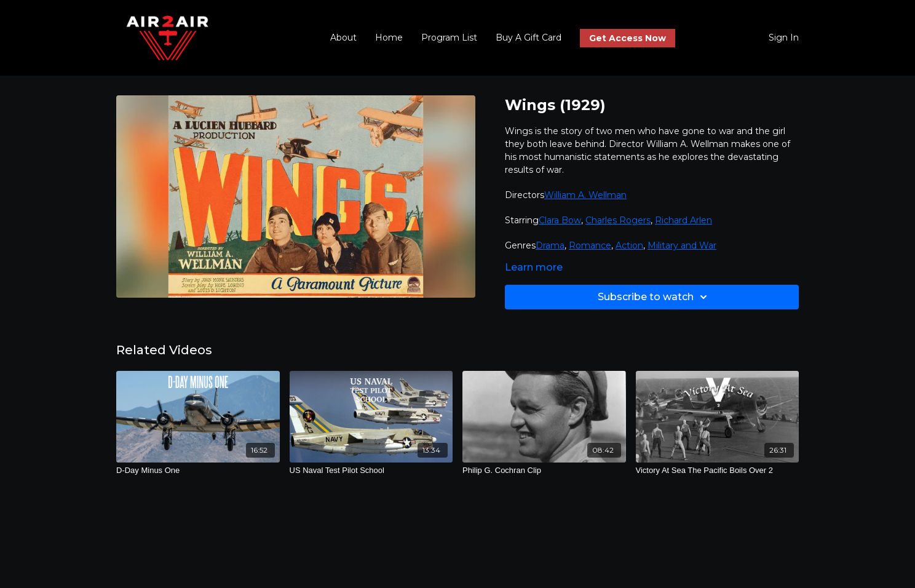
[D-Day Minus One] (198, 471)
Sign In (784, 38)
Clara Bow (560, 220)
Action (629, 245)
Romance (590, 245)
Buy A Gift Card (529, 38)
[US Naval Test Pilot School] (371, 471)
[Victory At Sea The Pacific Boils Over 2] (718, 471)
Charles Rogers (618, 220)
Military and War (682, 245)
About (343, 38)
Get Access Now (628, 38)
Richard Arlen (683, 220)
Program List (449, 38)
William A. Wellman (585, 195)
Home (389, 38)
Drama (550, 245)
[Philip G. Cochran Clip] (544, 471)
